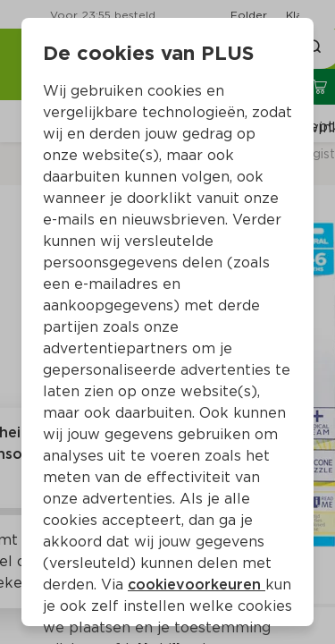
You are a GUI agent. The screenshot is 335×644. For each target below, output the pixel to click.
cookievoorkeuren (197, 585)
